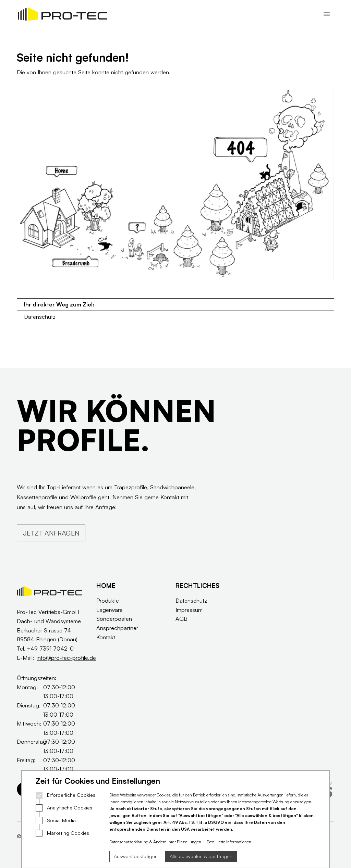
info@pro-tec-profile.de (66, 658)
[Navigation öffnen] (326, 14)
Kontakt (106, 637)
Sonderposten (114, 619)
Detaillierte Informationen (229, 842)
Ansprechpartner (117, 628)
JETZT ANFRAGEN (51, 533)
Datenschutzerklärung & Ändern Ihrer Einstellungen (155, 842)
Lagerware (110, 610)
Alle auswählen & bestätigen (201, 856)
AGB (181, 619)
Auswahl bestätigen (136, 856)
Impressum (189, 610)
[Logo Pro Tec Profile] (62, 14)
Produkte (108, 600)
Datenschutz (40, 317)
